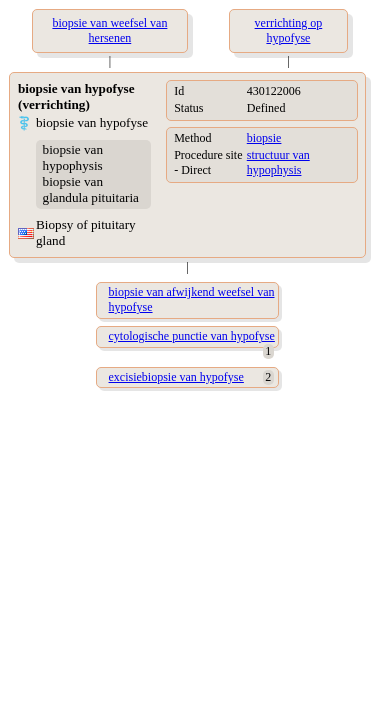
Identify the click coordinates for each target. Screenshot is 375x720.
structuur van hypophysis (278, 162)
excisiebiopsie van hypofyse (176, 377)
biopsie (264, 138)
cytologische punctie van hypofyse (192, 336)
